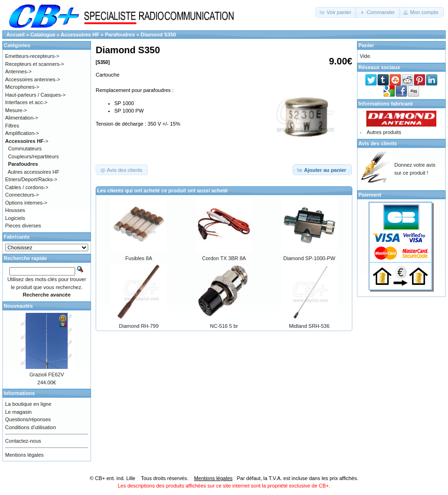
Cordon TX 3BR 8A (224, 258)
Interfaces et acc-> (26, 102)
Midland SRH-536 (309, 326)
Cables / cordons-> (27, 187)
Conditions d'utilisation (31, 427)
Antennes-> (18, 71)
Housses (15, 210)
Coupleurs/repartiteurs (33, 156)
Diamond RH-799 (139, 326)
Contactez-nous (23, 441)
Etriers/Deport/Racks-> (31, 179)
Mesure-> (16, 110)
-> (27, 141)
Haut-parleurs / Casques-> (35, 95)
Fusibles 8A (139, 258)
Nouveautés (18, 306)
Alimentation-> (22, 118)
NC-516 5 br (224, 326)
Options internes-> (26, 203)
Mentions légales (24, 455)
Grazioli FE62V (47, 375)
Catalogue (43, 35)
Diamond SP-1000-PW (309, 258)
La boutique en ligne (28, 404)
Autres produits (384, 132)
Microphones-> (22, 87)
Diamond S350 (158, 35)
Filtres (12, 126)
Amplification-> (22, 133)
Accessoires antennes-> (33, 79)
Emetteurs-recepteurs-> (32, 56)
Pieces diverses (23, 226)
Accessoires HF (80, 35)
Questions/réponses (28, 419)
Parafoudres (120, 35)
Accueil (16, 35)
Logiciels (15, 218)
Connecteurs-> (22, 195)
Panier (366, 45)
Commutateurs (25, 148)
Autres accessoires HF (34, 172)
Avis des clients (378, 143)
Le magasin (18, 412)
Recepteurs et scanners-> (35, 64)
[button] (336, 12)
